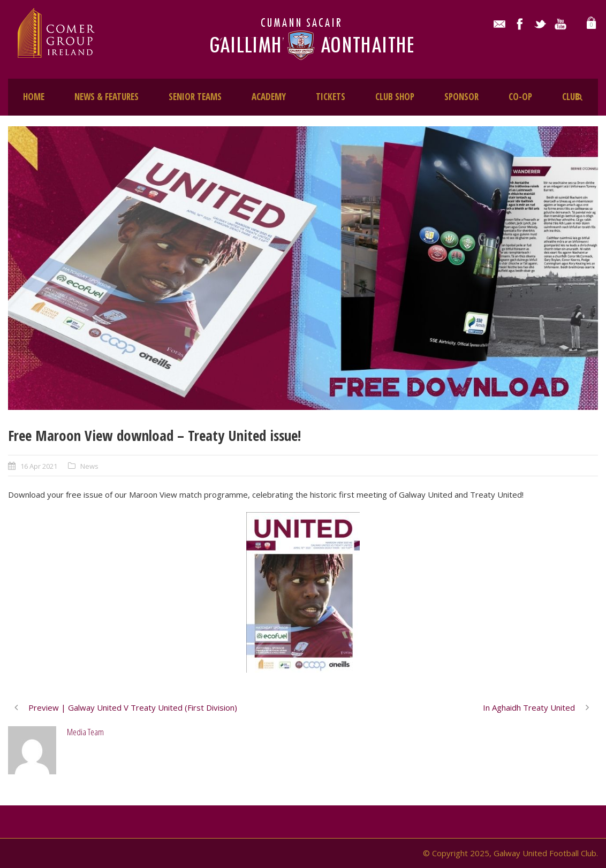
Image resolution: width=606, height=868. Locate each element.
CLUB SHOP (395, 97)
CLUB (571, 97)
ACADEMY (269, 97)
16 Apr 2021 (39, 466)
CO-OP (520, 97)
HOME (34, 97)
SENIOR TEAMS (195, 97)
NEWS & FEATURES (107, 97)
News (89, 466)
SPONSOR (461, 97)
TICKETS (331, 97)
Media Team (85, 732)
